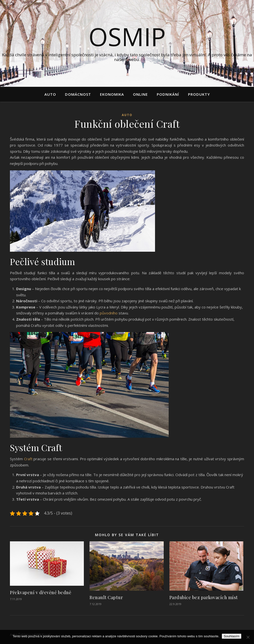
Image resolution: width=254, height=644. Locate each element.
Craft (28, 459)
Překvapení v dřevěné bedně (41, 592)
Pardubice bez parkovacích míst (204, 597)
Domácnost (78, 94)
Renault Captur (106, 597)
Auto (50, 94)
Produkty (199, 94)
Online (140, 94)
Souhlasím (232, 636)
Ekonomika (112, 94)
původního (108, 313)
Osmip (127, 36)
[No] (248, 637)
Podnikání (168, 94)
